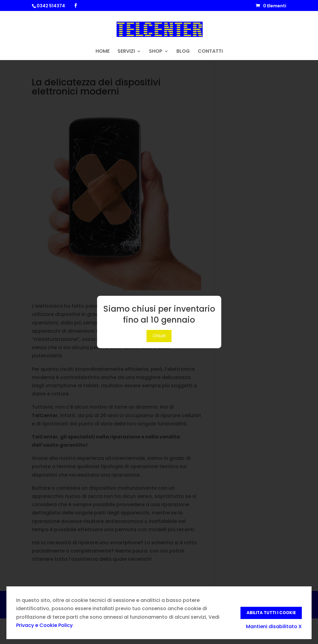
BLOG (183, 52)
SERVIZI (126, 52)
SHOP (156, 52)
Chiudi (159, 336)
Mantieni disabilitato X (274, 626)
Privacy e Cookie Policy (44, 625)
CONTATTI (210, 52)
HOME (103, 52)
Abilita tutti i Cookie (271, 613)
